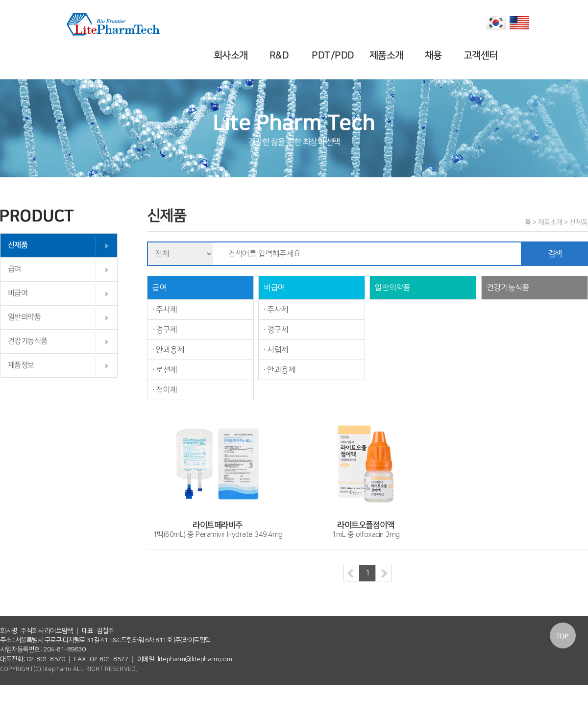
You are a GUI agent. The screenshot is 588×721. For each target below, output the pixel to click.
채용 (435, 55)
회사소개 (232, 55)
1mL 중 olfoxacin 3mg (366, 525)
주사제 (167, 310)
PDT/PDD (334, 55)
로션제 (167, 370)
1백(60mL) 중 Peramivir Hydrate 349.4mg (218, 525)
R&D (281, 55)
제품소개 (388, 55)
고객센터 (482, 55)
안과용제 (170, 350)
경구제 (167, 330)
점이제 (167, 390)
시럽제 (278, 350)
